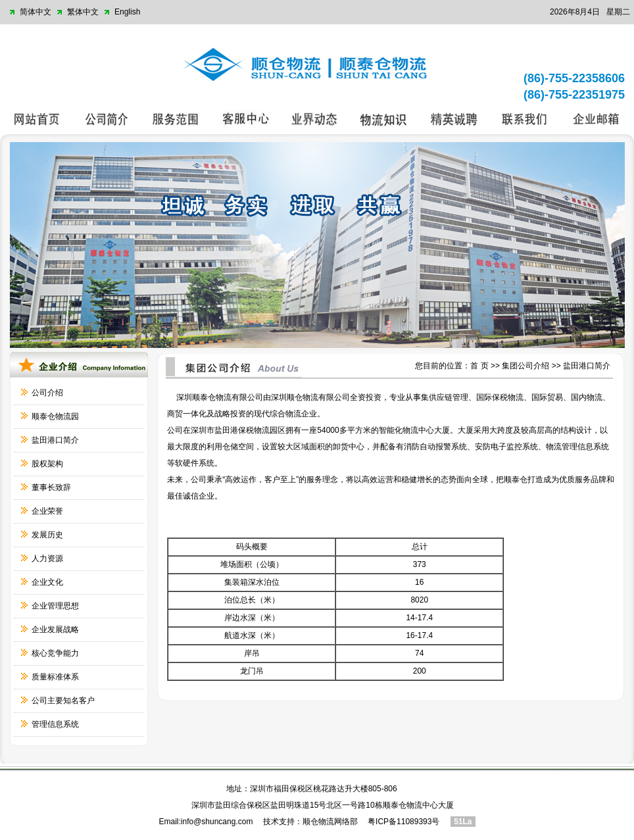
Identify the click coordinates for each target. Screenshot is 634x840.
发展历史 (47, 535)
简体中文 (36, 12)
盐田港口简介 (55, 440)
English (127, 12)
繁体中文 (83, 12)
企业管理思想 (55, 606)
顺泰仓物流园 (55, 416)
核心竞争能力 (55, 653)
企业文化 (47, 582)
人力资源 (47, 558)
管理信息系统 (55, 724)
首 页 (479, 366)
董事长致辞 (51, 487)
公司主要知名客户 (63, 701)
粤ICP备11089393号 (403, 822)
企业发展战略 (55, 630)
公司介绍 (47, 393)
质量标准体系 (55, 677)
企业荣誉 (47, 511)
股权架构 (47, 464)
